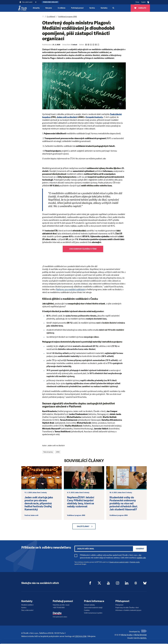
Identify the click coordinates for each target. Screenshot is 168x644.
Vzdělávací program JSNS (67, 17)
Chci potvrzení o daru (60, 617)
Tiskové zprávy (48, 452)
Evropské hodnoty (94, 117)
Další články (83, 526)
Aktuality (36, 8)
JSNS (58, 452)
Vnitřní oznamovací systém (93, 613)
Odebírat (140, 549)
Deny (150, 640)
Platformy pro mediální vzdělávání (70, 290)
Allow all (150, 629)
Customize (150, 634)
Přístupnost (119, 605)
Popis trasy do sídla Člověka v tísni (127, 608)
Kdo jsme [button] (49, 8)
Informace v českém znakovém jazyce (128, 610)
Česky (137, 2)
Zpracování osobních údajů (93, 608)
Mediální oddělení (27, 605)
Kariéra (92, 8)
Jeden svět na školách (67, 117)
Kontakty (104, 8)
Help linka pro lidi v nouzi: (61, 605)
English (143, 2)
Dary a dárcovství (27, 610)
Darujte (57, 613)
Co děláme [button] (62, 8)
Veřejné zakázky (89, 605)
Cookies (87, 610)
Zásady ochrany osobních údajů (119, 562)
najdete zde (141, 558)
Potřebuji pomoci (77, 8)
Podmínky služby (135, 562)
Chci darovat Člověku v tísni (83, 249)
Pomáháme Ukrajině (50, 2)
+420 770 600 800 (59, 608)
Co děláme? (51, 17)
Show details (33, 641)
